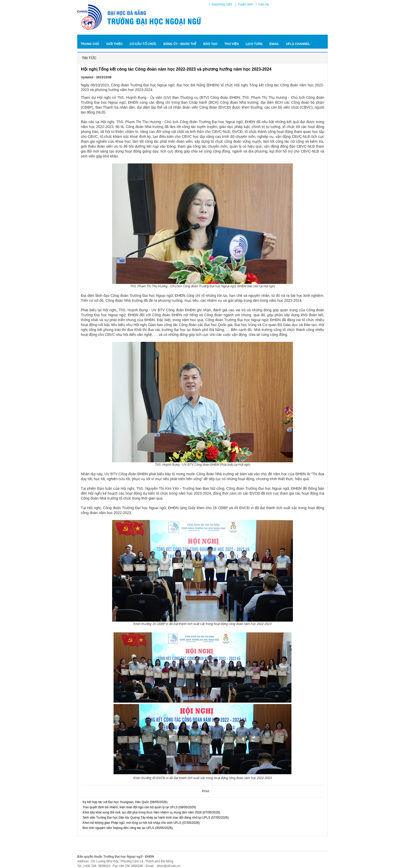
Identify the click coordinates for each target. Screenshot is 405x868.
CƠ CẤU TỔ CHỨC (143, 44)
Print (205, 791)
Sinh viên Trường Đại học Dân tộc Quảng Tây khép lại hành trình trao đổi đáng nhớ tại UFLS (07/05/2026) (155, 818)
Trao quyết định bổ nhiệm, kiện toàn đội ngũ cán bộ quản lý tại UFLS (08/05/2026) (138, 807)
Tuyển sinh (246, 4)
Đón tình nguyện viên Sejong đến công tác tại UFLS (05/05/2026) (127, 828)
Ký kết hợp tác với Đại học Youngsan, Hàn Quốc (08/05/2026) (124, 802)
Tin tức (89, 58)
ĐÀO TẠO (210, 44)
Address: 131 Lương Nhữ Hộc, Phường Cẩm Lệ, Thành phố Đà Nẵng (125, 861)
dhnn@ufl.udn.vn (168, 866)
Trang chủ (90, 44)
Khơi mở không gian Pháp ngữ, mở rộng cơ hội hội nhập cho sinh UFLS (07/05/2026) (140, 823)
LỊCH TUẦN (254, 44)
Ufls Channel (298, 44)
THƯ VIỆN (232, 44)
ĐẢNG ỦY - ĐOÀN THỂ (180, 44)
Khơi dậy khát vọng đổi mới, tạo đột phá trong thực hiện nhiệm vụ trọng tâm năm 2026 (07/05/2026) (150, 812)
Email (274, 44)
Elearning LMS (222, 4)
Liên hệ (264, 4)
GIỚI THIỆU (114, 44)
